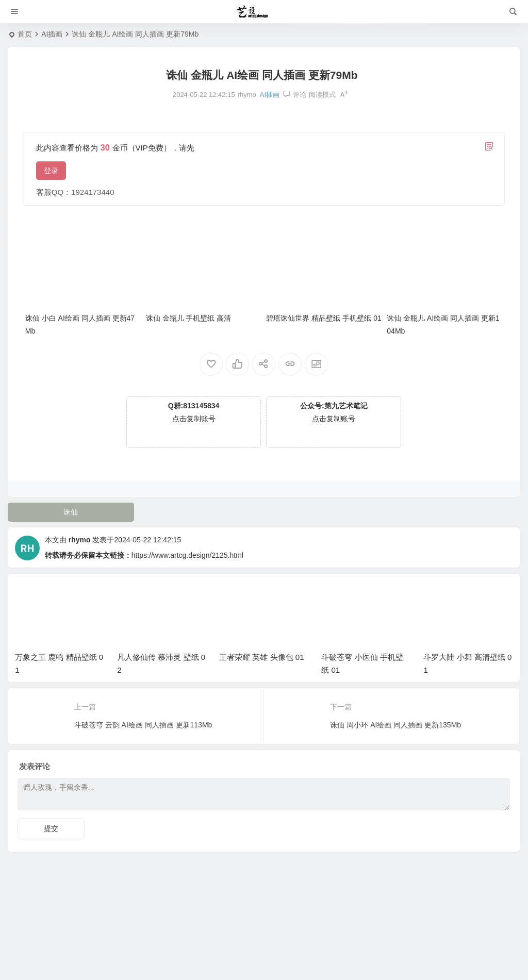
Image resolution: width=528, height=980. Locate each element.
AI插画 (52, 34)
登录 (51, 171)
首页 (25, 34)
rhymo (80, 540)
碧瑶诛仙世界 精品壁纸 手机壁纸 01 (324, 318)
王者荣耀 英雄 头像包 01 (261, 657)
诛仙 (71, 512)
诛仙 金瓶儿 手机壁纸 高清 (189, 318)
